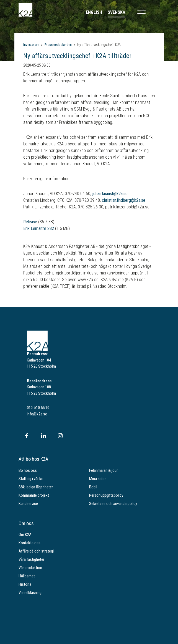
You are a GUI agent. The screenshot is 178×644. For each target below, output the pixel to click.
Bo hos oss (28, 470)
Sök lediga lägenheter (36, 487)
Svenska (117, 12)
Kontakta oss (29, 543)
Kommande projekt (34, 495)
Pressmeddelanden (58, 45)
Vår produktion (30, 568)
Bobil (93, 487)
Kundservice (28, 504)
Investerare (31, 45)
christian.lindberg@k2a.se (124, 200)
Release (30, 222)
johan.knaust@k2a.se (110, 194)
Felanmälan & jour (103, 470)
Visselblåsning (30, 593)
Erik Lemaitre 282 (39, 228)
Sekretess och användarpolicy (113, 504)
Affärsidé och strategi (36, 551)
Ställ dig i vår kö (31, 479)
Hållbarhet (27, 576)
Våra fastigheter (31, 559)
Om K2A (25, 535)
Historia (25, 584)
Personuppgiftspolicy (106, 495)
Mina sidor (97, 479)
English (94, 12)
